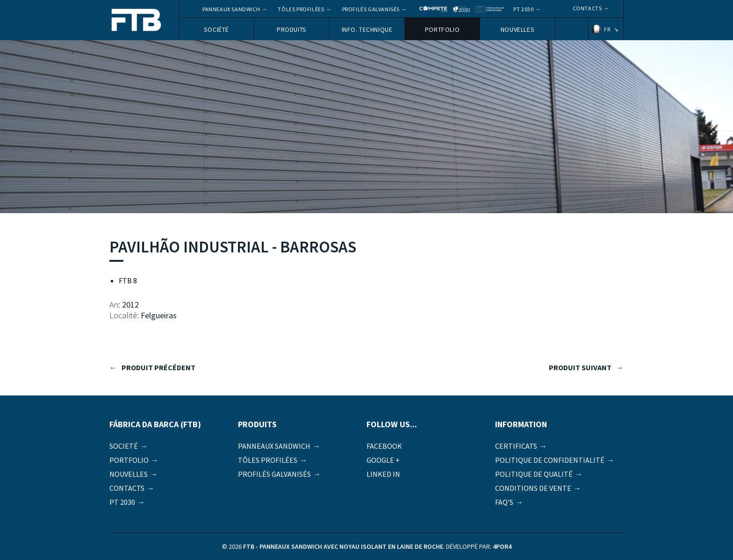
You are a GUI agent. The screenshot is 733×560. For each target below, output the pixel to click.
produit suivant (580, 367)
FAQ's (504, 502)
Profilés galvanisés (371, 9)
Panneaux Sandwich (231, 9)
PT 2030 (523, 9)
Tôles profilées (301, 9)
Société (216, 29)
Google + (383, 460)
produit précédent (158, 367)
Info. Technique (367, 29)
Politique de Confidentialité (550, 460)
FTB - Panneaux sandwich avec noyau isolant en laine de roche (137, 21)
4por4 (502, 546)
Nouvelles (517, 29)
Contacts (587, 8)
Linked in (383, 474)
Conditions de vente (533, 488)
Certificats (516, 446)
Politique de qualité (534, 474)
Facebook (384, 446)
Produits (292, 29)
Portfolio (442, 29)
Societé (124, 446)
